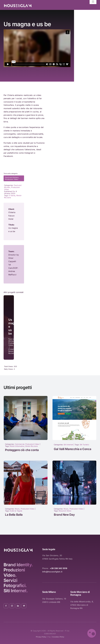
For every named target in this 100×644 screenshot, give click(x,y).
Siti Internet (68, 445)
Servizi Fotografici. (15, 583)
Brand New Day (64, 515)
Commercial (20, 444)
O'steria (12, 195)
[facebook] (6, 606)
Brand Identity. (18, 565)
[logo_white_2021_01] (18, 5)
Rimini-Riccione (32, 446)
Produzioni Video (12, 179)
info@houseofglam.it (52, 572)
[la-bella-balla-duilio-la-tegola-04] (26, 462)
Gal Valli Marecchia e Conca (72, 449)
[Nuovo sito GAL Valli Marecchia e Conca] (74, 397)
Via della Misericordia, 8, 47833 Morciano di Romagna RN (82, 605)
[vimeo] (24, 606)
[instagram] (12, 606)
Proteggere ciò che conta (22, 450)
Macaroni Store (65, 511)
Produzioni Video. (14, 572)
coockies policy (58, 637)
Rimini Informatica (17, 446)
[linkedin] (18, 606)
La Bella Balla (14, 515)
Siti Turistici (84, 445)
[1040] (74, 462)
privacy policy (41, 637)
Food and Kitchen (12, 177)
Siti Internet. (16, 591)
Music (17, 509)
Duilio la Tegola (16, 511)
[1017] (26, 397)
